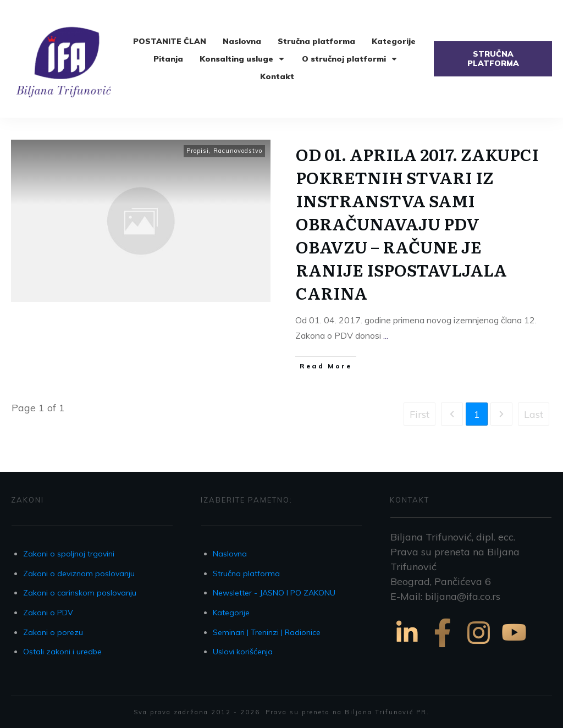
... (386, 335)
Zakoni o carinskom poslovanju (80, 593)
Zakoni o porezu (53, 632)
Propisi (198, 151)
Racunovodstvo (238, 151)
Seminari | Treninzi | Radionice (267, 632)
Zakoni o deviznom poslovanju (79, 573)
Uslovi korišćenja (243, 652)
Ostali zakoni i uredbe (62, 652)
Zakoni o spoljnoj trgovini (69, 554)
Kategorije (231, 613)
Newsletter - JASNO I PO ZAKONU (274, 593)
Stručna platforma (246, 573)
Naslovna (230, 554)
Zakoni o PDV (48, 613)
